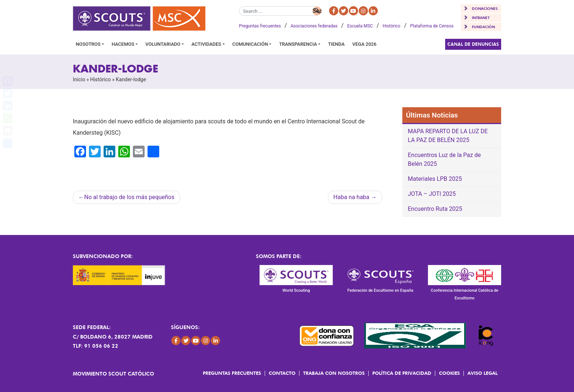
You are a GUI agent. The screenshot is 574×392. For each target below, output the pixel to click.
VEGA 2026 (364, 44)
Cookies (449, 373)
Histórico (391, 26)
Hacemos (123, 44)
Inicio (79, 79)
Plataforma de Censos (432, 26)
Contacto (282, 373)
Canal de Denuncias (473, 44)
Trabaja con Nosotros (334, 373)
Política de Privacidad (402, 373)
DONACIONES (485, 8)
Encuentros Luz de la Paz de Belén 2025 (444, 159)
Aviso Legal (482, 373)
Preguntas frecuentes (260, 26)
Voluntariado (163, 44)
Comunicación (250, 44)
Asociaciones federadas (314, 26)
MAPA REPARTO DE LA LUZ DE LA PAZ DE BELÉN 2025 (448, 136)
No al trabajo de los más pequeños (129, 197)
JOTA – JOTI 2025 (432, 194)
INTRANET (481, 18)
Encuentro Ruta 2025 (435, 209)
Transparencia (298, 44)
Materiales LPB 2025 (435, 179)
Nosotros (88, 44)
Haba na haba (351, 197)
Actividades (206, 44)
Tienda (336, 44)
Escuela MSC (360, 26)
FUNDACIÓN (483, 27)
